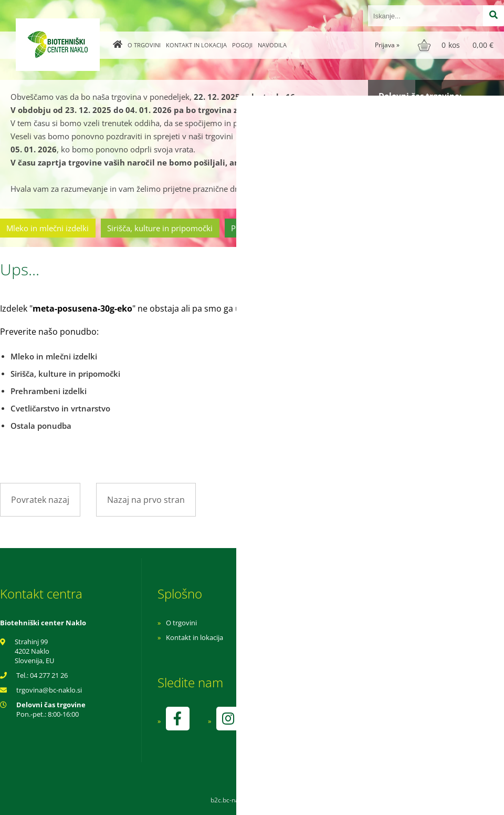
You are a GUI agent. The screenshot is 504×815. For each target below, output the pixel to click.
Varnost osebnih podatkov (349, 652)
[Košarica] (457, 45)
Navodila (272, 45)
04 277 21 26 (49, 675)
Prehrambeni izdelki (267, 228)
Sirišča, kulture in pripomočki (160, 228)
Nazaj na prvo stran (146, 500)
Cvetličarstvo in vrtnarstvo (369, 228)
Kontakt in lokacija (196, 45)
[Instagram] (228, 719)
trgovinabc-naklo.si (49, 690)
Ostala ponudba (464, 228)
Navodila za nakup (336, 623)
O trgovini (144, 45)
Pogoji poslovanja (335, 637)
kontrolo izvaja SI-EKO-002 (348, 726)
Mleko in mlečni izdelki (48, 228)
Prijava (387, 45)
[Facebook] (177, 719)
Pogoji (242, 45)
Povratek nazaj (40, 500)
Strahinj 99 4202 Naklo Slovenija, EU (34, 651)
